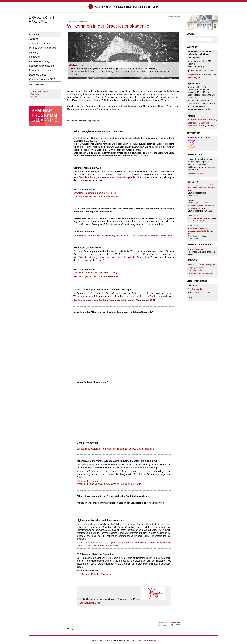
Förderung (34, 57)
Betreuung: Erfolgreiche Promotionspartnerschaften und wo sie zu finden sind (115, 449)
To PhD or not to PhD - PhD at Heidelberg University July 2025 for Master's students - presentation (123, 235)
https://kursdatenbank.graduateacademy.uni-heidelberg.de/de (104, 177)
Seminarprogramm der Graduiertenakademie (96, 197)
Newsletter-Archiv (195, 249)
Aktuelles (34, 39)
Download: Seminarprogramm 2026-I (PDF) (95, 193)
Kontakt (170, 17)
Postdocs (35, 94)
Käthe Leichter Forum (88, 481)
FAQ (190, 297)
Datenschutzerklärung (146, 640)
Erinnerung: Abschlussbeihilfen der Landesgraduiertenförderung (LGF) (202, 187)
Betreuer (34, 96)
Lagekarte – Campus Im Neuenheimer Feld (198, 124)
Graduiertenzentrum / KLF (42, 79)
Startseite (34, 35)
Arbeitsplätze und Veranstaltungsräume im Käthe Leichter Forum (109, 484)
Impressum (129, 640)
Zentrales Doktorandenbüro (200, 273)
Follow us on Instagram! (199, 137)
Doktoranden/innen (39, 91)
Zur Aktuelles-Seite (90, 603)
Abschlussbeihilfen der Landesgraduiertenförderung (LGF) (200, 231)
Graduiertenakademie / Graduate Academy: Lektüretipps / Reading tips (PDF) (115, 300)
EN (208, 292)
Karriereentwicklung (39, 61)
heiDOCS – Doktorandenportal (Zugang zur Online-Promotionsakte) (201, 267)
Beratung (34, 52)
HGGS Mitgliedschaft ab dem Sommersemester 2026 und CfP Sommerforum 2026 (201, 205)
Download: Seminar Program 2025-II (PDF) (95, 273)
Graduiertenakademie (40, 44)
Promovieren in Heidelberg (43, 48)
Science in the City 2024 (103, 293)
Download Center (38, 75)
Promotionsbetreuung (40, 70)
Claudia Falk (175, 622)
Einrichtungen (83, 21)
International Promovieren (42, 66)
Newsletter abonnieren (198, 173)
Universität (71, 21)
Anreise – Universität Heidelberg (202, 119)
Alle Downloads (195, 289)
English (177, 17)
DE (204, 292)
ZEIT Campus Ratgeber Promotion (94, 574)
